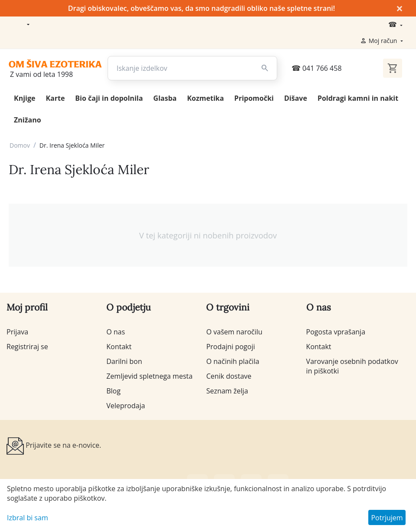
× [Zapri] (400, 8)
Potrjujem (387, 518)
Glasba (165, 98)
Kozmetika (205, 98)
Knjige (25, 98)
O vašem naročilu (234, 332)
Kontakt (119, 347)
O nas (116, 332)
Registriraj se (27, 347)
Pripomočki (254, 98)
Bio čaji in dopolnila (109, 98)
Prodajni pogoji (230, 347)
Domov (20, 145)
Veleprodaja (126, 406)
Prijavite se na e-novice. (54, 446)
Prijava (17, 332)
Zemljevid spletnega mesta (149, 376)
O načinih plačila (233, 361)
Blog (113, 391)
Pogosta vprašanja (336, 332)
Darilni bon (124, 361)
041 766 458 (317, 68)
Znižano (28, 120)
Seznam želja (227, 391)
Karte (55, 98)
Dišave (296, 98)
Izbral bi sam (28, 518)
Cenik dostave (229, 376)
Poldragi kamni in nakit (358, 98)
